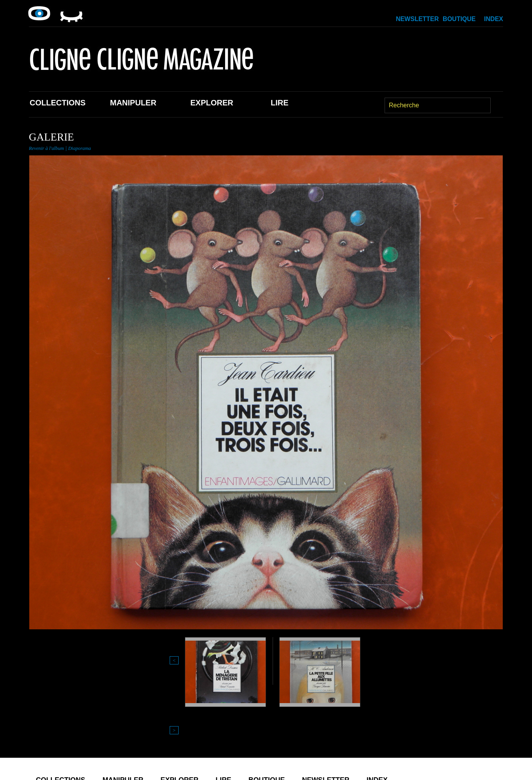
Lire (280, 103)
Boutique (459, 19)
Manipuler (133, 103)
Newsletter (417, 19)
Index (494, 19)
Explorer (212, 103)
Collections (58, 103)
